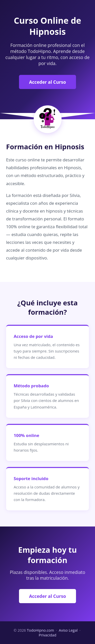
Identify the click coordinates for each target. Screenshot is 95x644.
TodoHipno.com (40, 630)
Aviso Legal (68, 630)
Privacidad (48, 635)
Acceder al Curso (48, 82)
